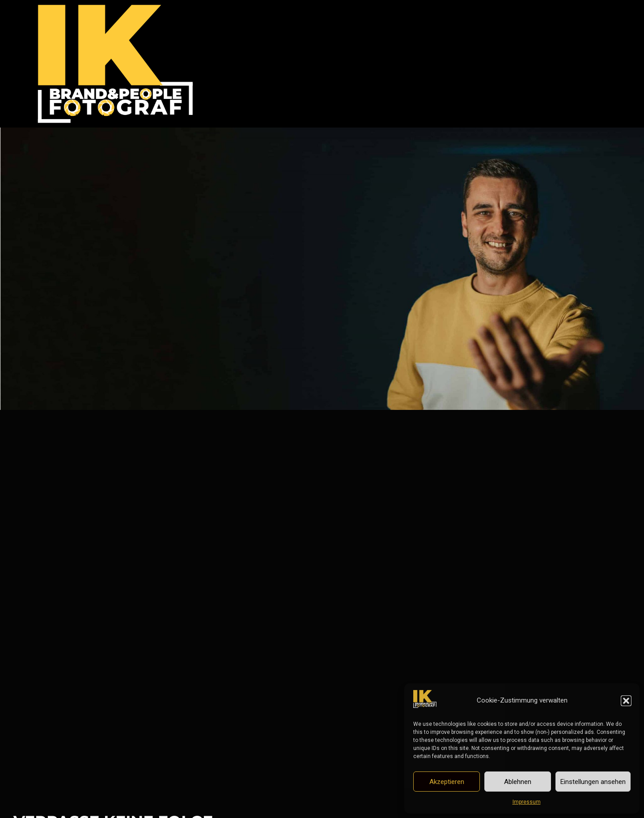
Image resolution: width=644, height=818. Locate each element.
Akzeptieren (447, 782)
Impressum (527, 802)
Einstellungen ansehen (593, 782)
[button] (626, 701)
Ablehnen (518, 782)
